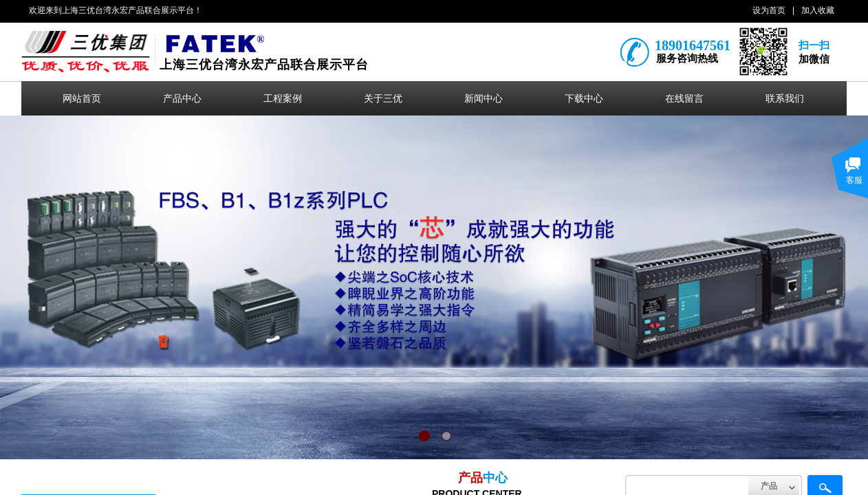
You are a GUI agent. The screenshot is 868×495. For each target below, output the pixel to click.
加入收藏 (818, 10)
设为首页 (769, 10)
